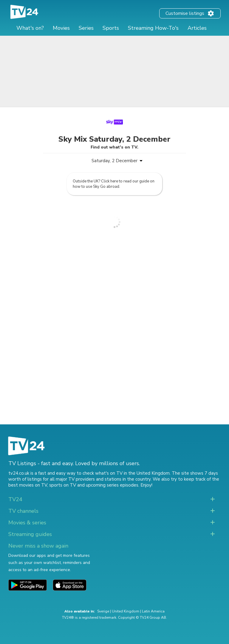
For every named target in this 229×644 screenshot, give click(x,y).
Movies (61, 28)
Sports (111, 28)
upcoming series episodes (112, 485)
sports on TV (63, 485)
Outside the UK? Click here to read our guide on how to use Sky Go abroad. (114, 184)
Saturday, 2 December (114, 161)
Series (86, 28)
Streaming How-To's (153, 28)
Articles (197, 28)
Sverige (103, 611)
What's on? (30, 28)
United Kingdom (126, 611)
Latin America (153, 611)
